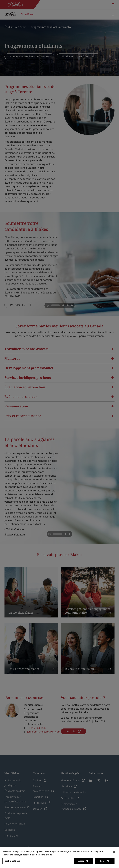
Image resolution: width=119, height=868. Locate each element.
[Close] (114, 852)
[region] (59, 858)
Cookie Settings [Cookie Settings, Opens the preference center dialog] (12, 861)
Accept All (83, 861)
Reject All (105, 861)
